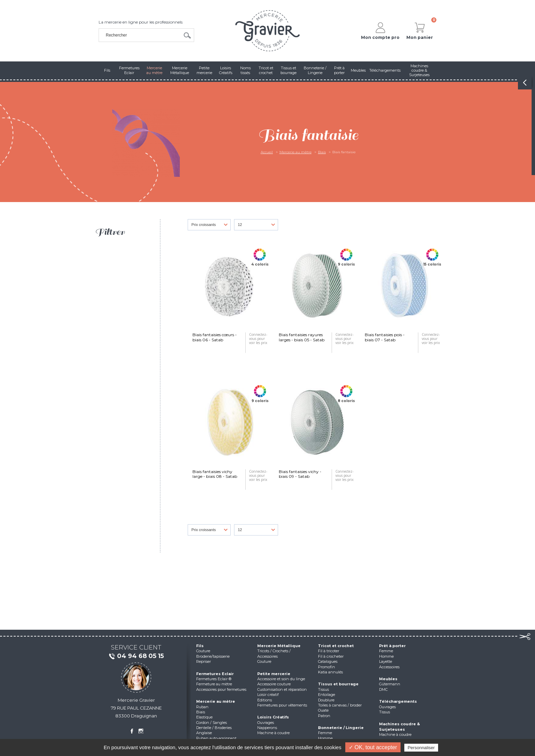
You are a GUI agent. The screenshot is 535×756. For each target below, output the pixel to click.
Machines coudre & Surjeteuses (400, 726)
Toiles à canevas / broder (340, 705)
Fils (200, 646)
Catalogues (328, 661)
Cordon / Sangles (212, 723)
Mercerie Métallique (279, 646)
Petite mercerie (274, 674)
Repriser (204, 661)
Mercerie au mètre (295, 152)
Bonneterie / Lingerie (341, 728)
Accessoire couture (274, 684)
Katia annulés (330, 672)
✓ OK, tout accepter (373, 747)
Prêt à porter (392, 646)
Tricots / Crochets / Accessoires (274, 653)
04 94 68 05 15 (136, 656)
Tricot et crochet (336, 646)
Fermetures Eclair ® (214, 679)
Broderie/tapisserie (213, 656)
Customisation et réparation (282, 689)
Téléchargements (398, 701)
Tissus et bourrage (338, 684)
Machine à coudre (273, 733)
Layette (386, 661)
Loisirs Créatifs (273, 717)
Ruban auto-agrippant (216, 738)
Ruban (202, 707)
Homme (325, 738)
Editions (265, 700)
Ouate (323, 710)
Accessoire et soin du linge (281, 679)
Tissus (323, 689)
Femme (325, 733)
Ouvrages (266, 723)
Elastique (204, 717)
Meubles (388, 679)
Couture (203, 651)
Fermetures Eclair (215, 674)
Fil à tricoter (329, 651)
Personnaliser (421, 748)
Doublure (326, 700)
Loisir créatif (268, 695)
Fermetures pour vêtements (282, 705)
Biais (322, 152)
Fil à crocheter (331, 656)
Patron (324, 716)
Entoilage (327, 695)
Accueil (267, 152)
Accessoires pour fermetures (221, 689)
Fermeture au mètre (214, 684)
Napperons (267, 728)
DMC (383, 689)
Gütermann (390, 684)
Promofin (327, 667)
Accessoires (389, 667)
